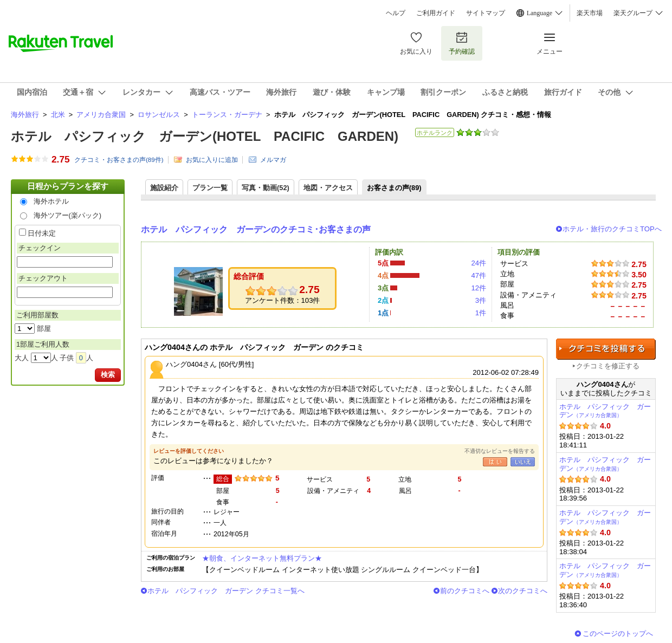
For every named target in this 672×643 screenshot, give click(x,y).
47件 (479, 275)
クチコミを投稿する (606, 349)
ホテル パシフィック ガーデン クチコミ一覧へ (226, 591)
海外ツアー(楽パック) (68, 215)
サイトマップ (486, 13)
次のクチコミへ (523, 591)
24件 (479, 263)
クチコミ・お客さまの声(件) (119, 160)
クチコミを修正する (608, 366)
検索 (108, 375)
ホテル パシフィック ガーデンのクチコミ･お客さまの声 (256, 229)
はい (495, 462)
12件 (479, 288)
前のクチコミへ (465, 591)
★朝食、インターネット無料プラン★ (262, 558)
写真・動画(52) (266, 188)
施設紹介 (164, 188)
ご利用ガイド (436, 13)
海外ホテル (51, 201)
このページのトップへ (618, 634)
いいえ (523, 462)
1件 (481, 313)
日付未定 (42, 233)
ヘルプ (396, 13)
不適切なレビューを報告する (500, 451)
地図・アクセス (328, 188)
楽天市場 (590, 13)
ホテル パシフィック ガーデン (605, 411)
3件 (481, 300)
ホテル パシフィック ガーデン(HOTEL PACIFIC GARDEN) (205, 136)
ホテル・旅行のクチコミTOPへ (612, 229)
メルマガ (273, 160)
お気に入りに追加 (212, 160)
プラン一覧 (210, 188)
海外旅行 (25, 115)
